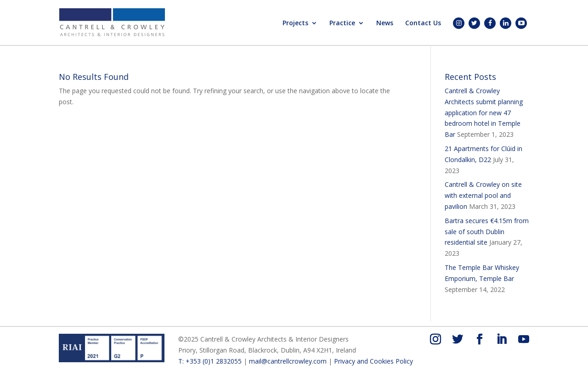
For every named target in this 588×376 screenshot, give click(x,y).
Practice (342, 23)
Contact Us (423, 23)
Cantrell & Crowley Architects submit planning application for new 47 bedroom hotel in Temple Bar (484, 112)
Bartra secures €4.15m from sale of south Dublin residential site (487, 232)
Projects (295, 23)
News (385, 23)
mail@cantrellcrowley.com (288, 361)
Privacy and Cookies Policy (373, 361)
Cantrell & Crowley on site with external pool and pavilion (483, 195)
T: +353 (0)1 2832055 (210, 361)
